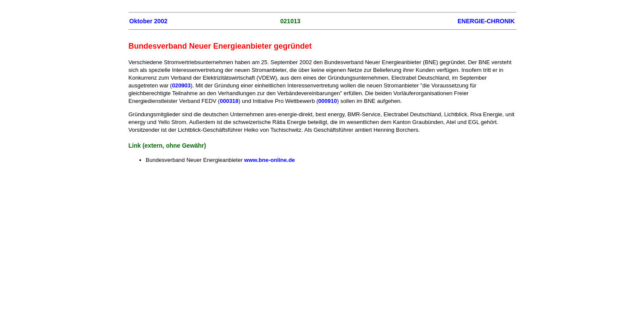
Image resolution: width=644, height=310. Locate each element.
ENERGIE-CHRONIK (486, 21)
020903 (181, 85)
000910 (328, 101)
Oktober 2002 (149, 21)
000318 (229, 101)
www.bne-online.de (270, 160)
